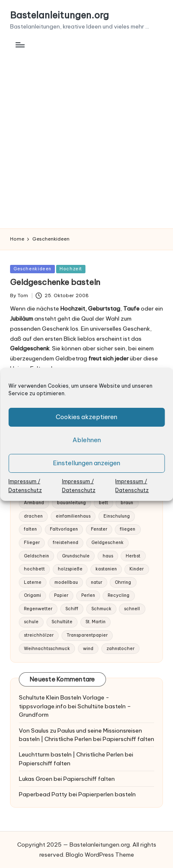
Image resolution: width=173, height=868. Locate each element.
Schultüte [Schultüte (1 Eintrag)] (62, 622)
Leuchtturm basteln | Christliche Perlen (71, 754)
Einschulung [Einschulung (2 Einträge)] (117, 516)
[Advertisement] (86, 138)
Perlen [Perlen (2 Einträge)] (88, 595)
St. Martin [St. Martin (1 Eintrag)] (96, 622)
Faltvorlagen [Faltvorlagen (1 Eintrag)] (64, 529)
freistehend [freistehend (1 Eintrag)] (66, 543)
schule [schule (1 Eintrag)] (31, 622)
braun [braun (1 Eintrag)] (127, 503)
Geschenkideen (32, 269)
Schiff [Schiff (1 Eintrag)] (72, 609)
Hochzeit (71, 269)
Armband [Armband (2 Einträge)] (34, 503)
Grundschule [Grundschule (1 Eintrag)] (76, 556)
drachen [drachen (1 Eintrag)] (33, 516)
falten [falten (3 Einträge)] (30, 529)
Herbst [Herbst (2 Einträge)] (133, 556)
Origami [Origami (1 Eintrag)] (32, 595)
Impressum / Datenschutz (25, 486)
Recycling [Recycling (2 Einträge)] (119, 595)
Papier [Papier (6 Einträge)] (61, 595)
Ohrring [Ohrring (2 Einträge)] (123, 582)
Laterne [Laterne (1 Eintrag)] (33, 582)
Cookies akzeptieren (86, 417)
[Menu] (20, 45)
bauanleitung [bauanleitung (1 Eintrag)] (71, 503)
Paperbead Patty (43, 794)
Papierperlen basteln (107, 794)
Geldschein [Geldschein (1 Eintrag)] (36, 556)
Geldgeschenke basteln (55, 282)
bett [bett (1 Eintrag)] (103, 503)
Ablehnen (87, 440)
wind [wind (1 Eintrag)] (88, 649)
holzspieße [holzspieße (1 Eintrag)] (70, 569)
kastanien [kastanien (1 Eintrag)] (106, 569)
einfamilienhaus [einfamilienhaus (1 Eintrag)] (73, 516)
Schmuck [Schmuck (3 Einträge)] (101, 609)
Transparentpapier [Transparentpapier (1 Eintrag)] (87, 635)
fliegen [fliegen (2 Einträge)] (128, 529)
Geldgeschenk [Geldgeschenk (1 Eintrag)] (107, 543)
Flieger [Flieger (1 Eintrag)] (32, 543)
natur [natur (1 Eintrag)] (97, 582)
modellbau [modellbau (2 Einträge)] (66, 582)
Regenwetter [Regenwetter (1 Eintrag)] (38, 609)
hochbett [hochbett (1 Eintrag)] (34, 569)
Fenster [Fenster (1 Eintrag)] (99, 529)
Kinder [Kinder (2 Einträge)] (137, 569)
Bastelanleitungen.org (59, 16)
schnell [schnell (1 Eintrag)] (132, 609)
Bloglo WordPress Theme (100, 855)
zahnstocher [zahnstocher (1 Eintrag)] (120, 649)
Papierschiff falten (128, 739)
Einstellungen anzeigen (86, 463)
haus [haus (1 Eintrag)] (108, 556)
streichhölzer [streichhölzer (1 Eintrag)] (39, 635)
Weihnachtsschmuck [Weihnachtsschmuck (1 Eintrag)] (47, 649)
